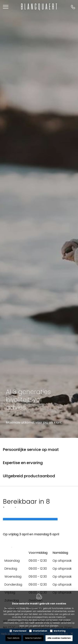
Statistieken (40, 631)
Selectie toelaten (33, 638)
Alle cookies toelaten (59, 638)
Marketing (60, 631)
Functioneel (20, 631)
